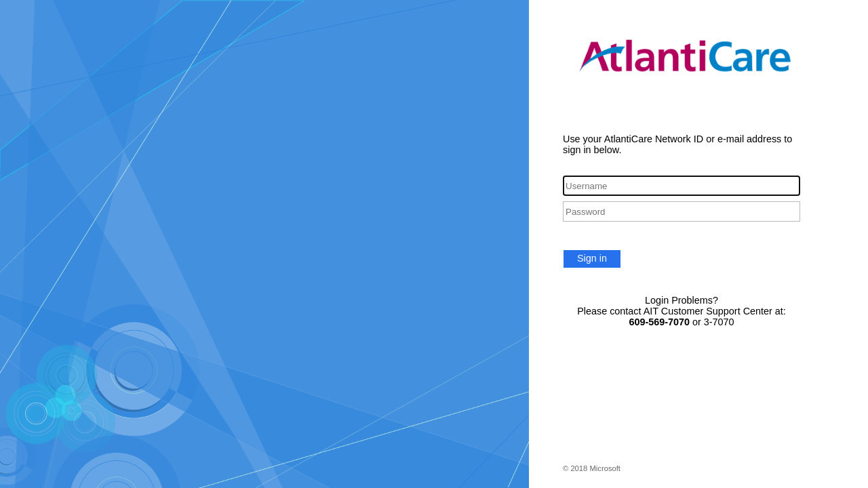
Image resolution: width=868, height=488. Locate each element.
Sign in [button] (592, 258)
